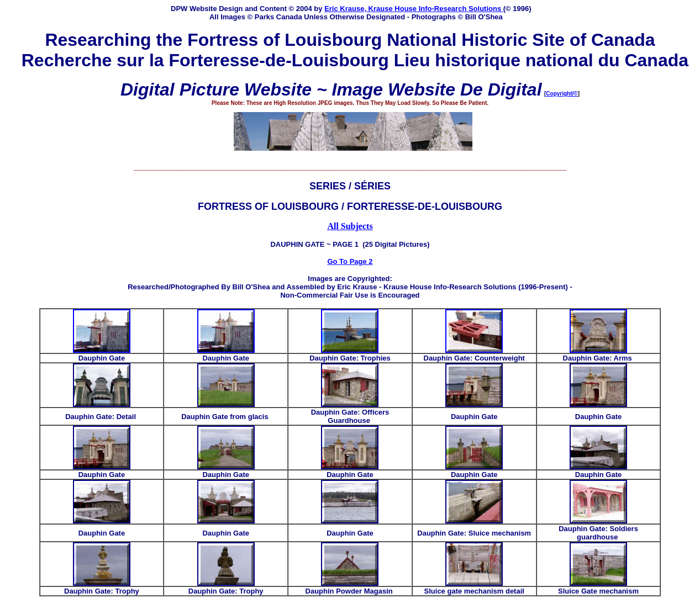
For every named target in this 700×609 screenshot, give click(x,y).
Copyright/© (562, 94)
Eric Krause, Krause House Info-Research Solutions (414, 9)
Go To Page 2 (350, 261)
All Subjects (350, 226)
